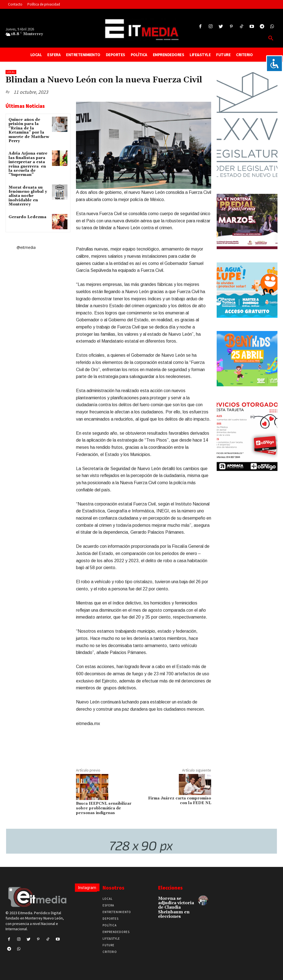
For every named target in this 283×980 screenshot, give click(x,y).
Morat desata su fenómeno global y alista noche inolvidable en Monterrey (28, 196)
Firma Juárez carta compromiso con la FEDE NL (180, 801)
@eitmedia (26, 247)
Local (11, 72)
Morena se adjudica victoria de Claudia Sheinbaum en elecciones (176, 907)
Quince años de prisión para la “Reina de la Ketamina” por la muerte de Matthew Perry (29, 130)
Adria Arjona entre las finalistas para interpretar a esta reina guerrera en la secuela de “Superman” (28, 164)
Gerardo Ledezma (27, 217)
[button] (271, 38)
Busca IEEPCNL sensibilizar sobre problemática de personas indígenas (104, 808)
